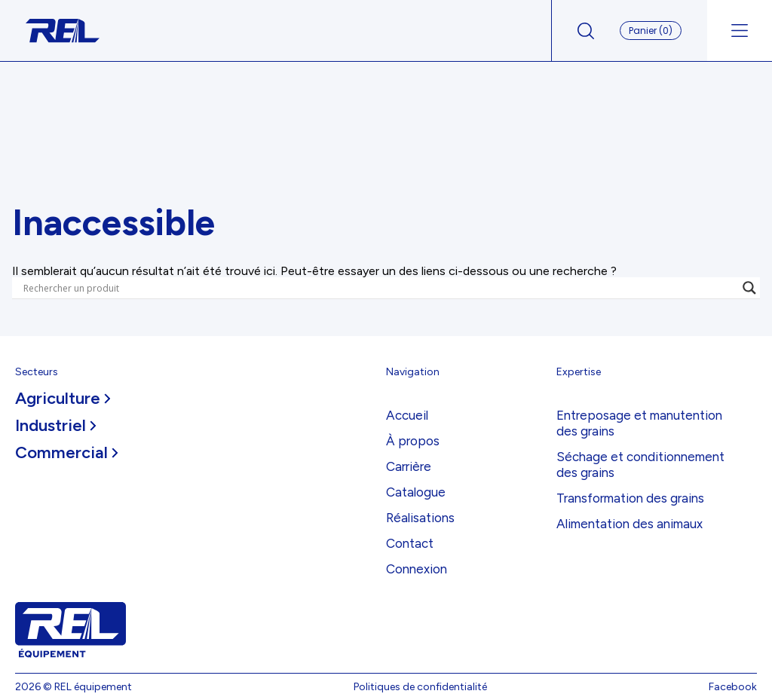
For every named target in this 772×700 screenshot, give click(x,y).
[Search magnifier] (749, 288)
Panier (651, 31)
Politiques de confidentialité (420, 687)
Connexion (417, 569)
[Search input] (379, 288)
